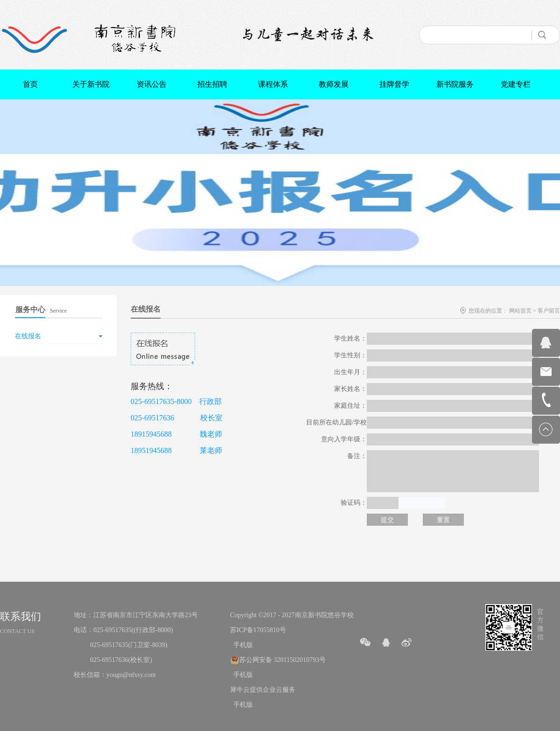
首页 (30, 84)
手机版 (241, 645)
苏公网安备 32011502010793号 (283, 660)
